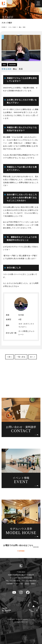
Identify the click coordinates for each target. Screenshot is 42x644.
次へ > (33, 357)
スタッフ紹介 (12, 27)
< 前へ (9, 357)
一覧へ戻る (21, 357)
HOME (4, 27)
